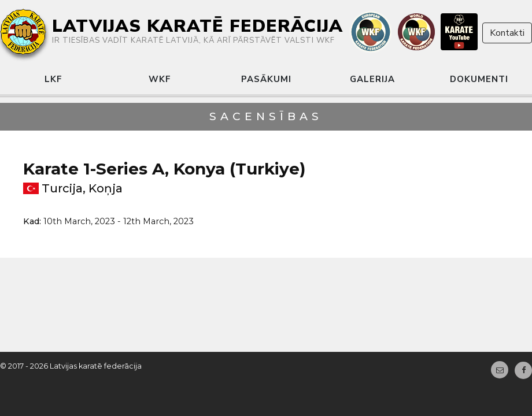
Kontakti (507, 33)
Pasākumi (266, 79)
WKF (160, 79)
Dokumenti (479, 79)
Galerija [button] (372, 79)
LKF (53, 79)
